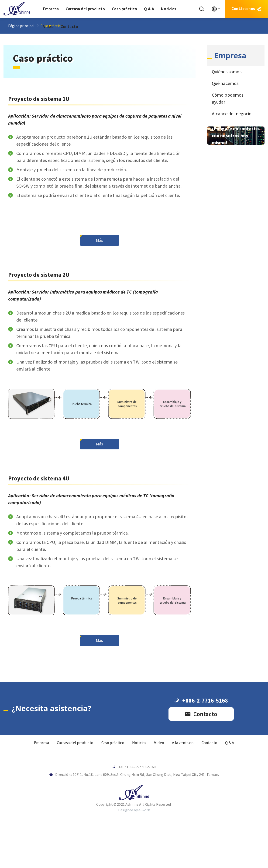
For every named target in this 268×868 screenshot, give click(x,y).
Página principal (21, 26)
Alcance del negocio (232, 114)
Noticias (169, 9)
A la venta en (186, 784)
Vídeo (48, 26)
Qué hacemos (225, 83)
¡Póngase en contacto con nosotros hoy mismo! (235, 136)
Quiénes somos (227, 72)
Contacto (69, 26)
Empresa (51, 9)
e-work (144, 854)
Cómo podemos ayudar (228, 98)
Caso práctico (124, 9)
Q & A (149, 9)
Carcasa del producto (85, 9)
